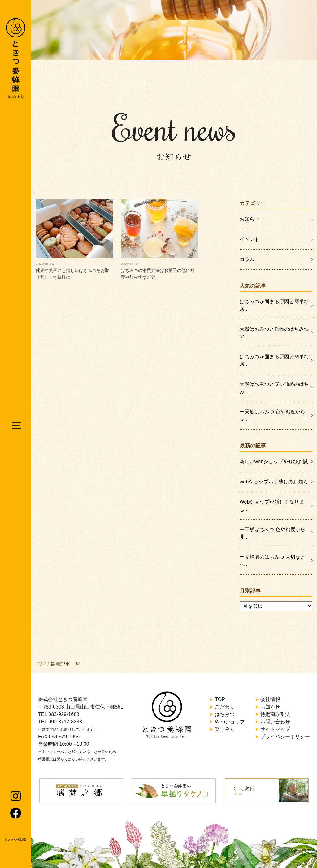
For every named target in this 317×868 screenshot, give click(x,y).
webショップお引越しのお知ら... (276, 482)
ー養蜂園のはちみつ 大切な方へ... (272, 561)
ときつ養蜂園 (17, 840)
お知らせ (250, 219)
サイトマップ (275, 729)
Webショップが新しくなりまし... (272, 506)
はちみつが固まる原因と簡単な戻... (274, 305)
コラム (247, 259)
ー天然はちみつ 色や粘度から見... (272, 415)
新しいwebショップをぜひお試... (276, 462)
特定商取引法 (275, 714)
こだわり (225, 707)
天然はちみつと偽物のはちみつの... (274, 333)
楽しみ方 (225, 729)
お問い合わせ (275, 722)
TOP (41, 664)
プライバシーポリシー (285, 737)
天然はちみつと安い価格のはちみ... (274, 388)
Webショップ (230, 722)
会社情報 (270, 699)
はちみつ (225, 714)
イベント (250, 239)
